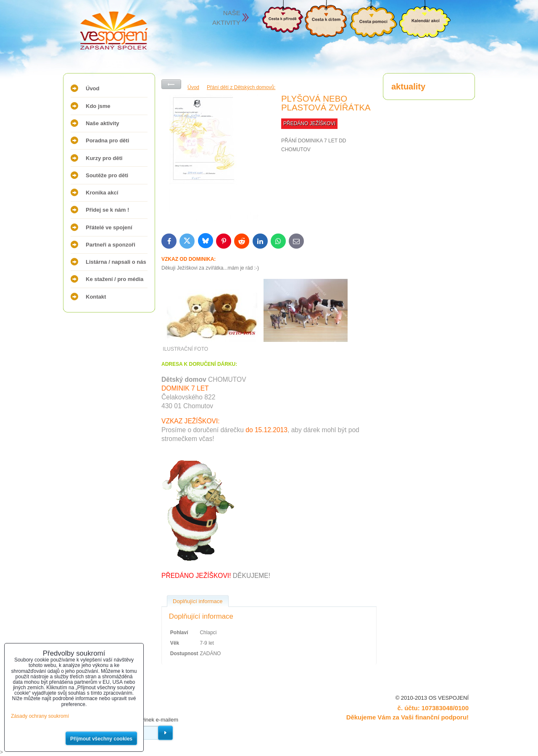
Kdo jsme (98, 106)
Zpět (171, 84)
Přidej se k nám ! (107, 210)
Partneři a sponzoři (111, 245)
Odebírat (165, 733)
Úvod (93, 88)
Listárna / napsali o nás (116, 262)
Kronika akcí (102, 193)
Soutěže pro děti (107, 175)
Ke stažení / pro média (115, 279)
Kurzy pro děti (104, 158)
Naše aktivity (103, 123)
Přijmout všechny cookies (101, 739)
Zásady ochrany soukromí (40, 716)
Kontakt (96, 297)
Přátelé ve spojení (109, 227)
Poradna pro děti (107, 140)
